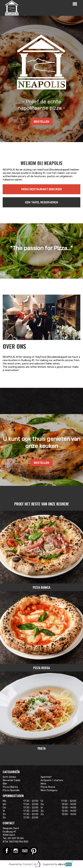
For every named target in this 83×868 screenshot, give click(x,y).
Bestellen (41, 122)
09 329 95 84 (16, 838)
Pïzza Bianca (10, 787)
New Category (49, 790)
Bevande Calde (11, 780)
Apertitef (46, 777)
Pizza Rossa (48, 787)
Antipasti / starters (52, 780)
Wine (43, 784)
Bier (5, 784)
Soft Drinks (9, 777)
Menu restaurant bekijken (41, 189)
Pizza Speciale (11, 790)
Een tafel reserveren (42, 202)
